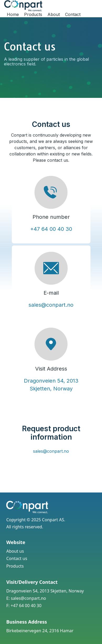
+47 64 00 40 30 (51, 229)
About (54, 14)
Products (33, 14)
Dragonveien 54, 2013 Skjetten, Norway (45, 591)
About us (15, 551)
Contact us (17, 558)
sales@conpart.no (51, 305)
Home (13, 14)
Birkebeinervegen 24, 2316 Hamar (40, 631)
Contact (73, 14)
